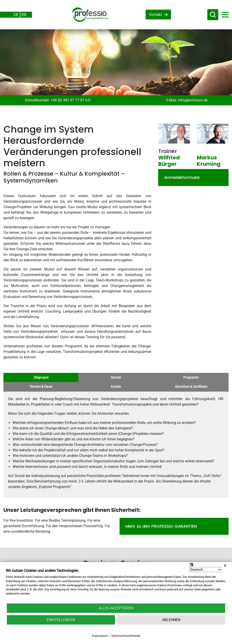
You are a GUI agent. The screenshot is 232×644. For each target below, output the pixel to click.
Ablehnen (171, 620)
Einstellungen (61, 620)
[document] (116, 586)
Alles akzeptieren (116, 608)
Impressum (100, 636)
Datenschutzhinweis (126, 636)
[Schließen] (225, 565)
